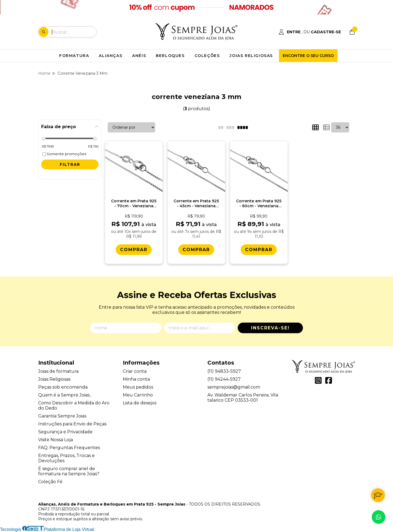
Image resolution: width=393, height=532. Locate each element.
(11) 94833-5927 (224, 371)
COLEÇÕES (207, 56)
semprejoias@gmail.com (234, 387)
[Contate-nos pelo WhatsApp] (379, 517)
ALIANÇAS (111, 56)
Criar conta (135, 371)
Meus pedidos (138, 387)
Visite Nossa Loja (56, 440)
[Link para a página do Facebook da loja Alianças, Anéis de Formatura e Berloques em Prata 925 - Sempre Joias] (329, 380)
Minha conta (136, 379)
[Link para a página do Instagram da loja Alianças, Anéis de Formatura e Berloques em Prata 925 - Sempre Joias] (318, 380)
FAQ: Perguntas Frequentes (69, 448)
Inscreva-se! (270, 328)
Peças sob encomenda (63, 387)
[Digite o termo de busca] (74, 32)
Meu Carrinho (138, 395)
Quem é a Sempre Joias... (65, 395)
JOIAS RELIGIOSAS (251, 56)
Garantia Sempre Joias (62, 416)
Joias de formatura (58, 371)
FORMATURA (74, 56)
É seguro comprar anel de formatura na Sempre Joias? (69, 471)
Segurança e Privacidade (65, 432)
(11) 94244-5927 (224, 379)
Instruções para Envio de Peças (72, 424)
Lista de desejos (140, 403)
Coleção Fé (50, 482)
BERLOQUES (170, 56)
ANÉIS (139, 56)
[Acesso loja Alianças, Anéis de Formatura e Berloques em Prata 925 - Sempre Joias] (310, 32)
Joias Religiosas (54, 379)
